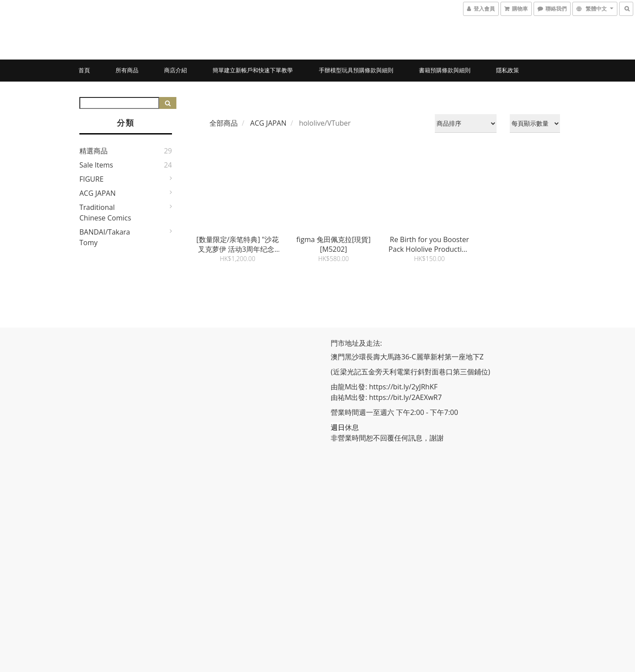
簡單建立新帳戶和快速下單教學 (253, 70)
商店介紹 (176, 70)
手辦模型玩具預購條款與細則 (356, 70)
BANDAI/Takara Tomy (105, 237)
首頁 (84, 70)
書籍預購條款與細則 (445, 70)
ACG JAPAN (97, 193)
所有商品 (127, 70)
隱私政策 (508, 70)
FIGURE (92, 179)
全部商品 (224, 123)
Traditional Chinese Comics (105, 213)
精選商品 (93, 151)
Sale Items (96, 165)
